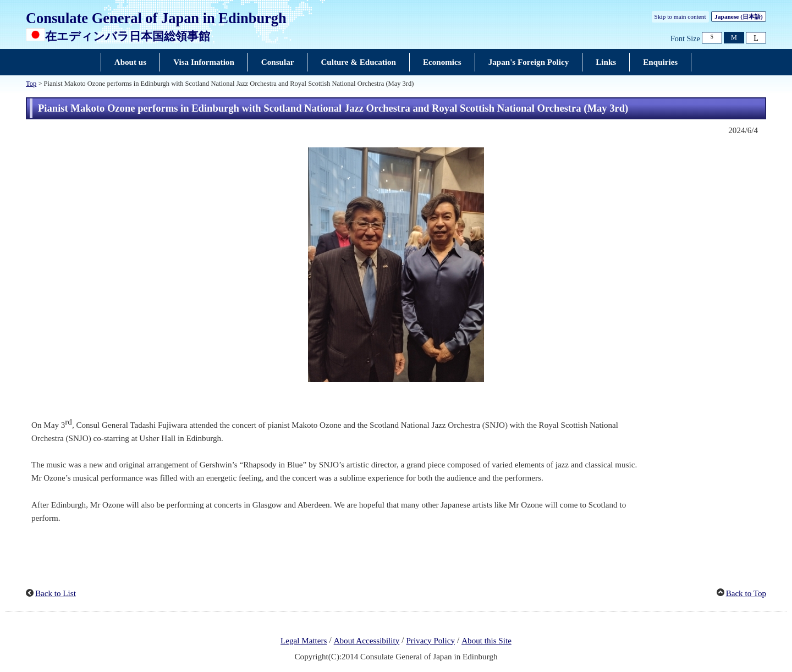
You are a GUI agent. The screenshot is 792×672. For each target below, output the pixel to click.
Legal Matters (304, 641)
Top (31, 84)
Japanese (738, 16)
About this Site (486, 641)
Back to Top (746, 593)
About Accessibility (367, 641)
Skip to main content (680, 16)
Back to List (56, 593)
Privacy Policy (430, 641)
